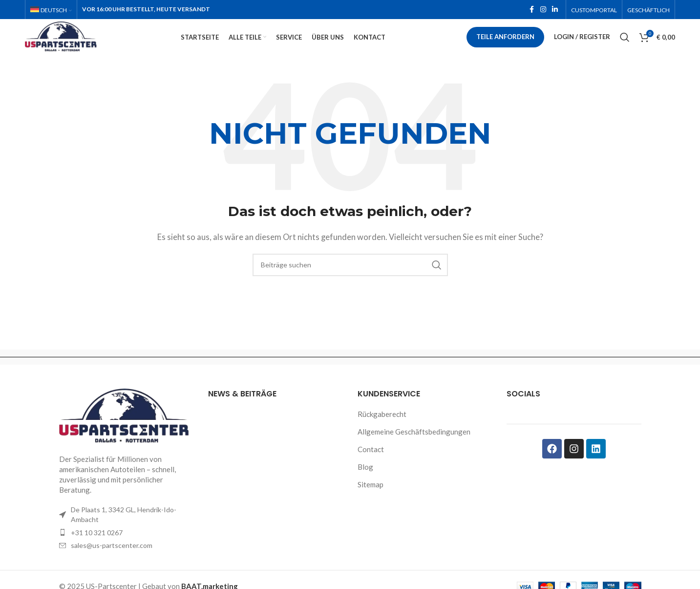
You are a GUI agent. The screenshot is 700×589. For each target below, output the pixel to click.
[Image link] (127, 433)
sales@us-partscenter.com (112, 562)
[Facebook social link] (531, 11)
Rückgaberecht (382, 431)
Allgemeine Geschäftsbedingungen (414, 449)
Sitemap (371, 502)
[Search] (625, 46)
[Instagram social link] (543, 11)
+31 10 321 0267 (97, 549)
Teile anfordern (505, 46)
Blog (365, 484)
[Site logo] (81, 45)
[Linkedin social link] (555, 11)
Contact (371, 466)
